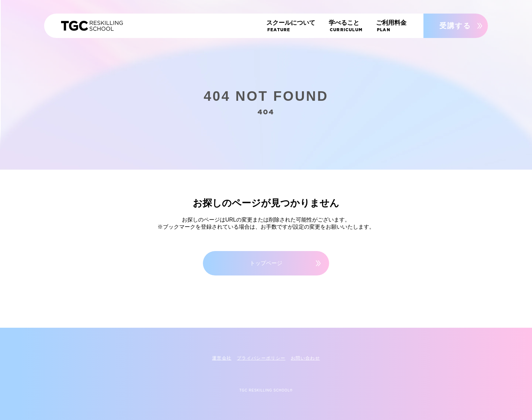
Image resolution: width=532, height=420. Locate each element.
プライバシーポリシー (261, 358)
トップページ (266, 263)
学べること (352, 27)
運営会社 (222, 358)
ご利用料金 (395, 27)
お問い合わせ (305, 358)
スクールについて (303, 27)
